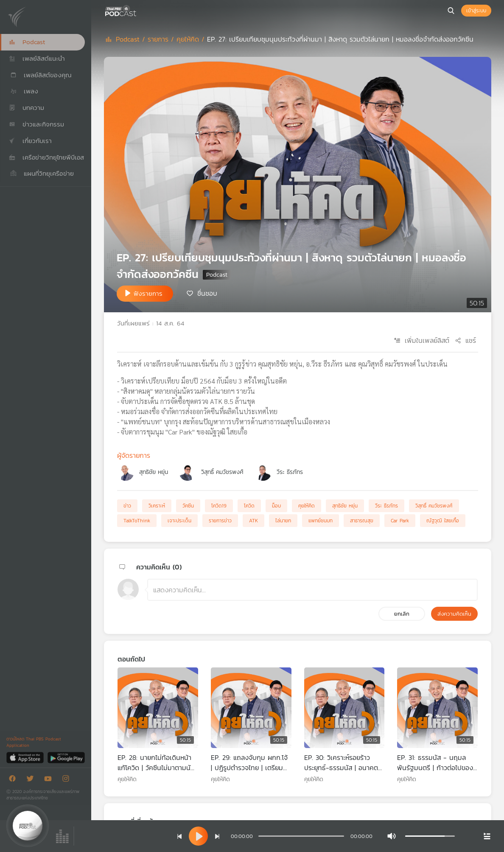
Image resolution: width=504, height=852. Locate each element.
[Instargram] (68, 780)
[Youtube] (50, 780)
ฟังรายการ (148, 293)
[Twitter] (32, 780)
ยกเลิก (402, 614)
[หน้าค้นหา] (451, 11)
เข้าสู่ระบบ (476, 11)
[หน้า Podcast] (138, 10)
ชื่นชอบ (207, 293)
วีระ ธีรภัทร (290, 472)
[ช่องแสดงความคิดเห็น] (312, 590)
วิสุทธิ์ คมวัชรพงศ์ (222, 472)
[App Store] (26, 757)
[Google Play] (66, 757)
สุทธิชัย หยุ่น (154, 472)
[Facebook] (14, 780)
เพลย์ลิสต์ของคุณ (40, 75)
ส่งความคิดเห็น (454, 614)
